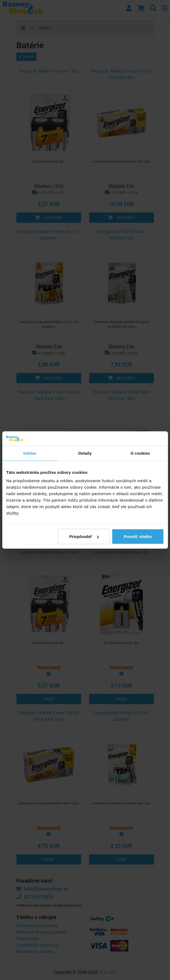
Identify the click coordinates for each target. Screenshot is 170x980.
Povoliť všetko (138, 537)
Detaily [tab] (85, 453)
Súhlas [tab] (30, 453)
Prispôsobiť (84, 537)
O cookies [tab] (140, 453)
